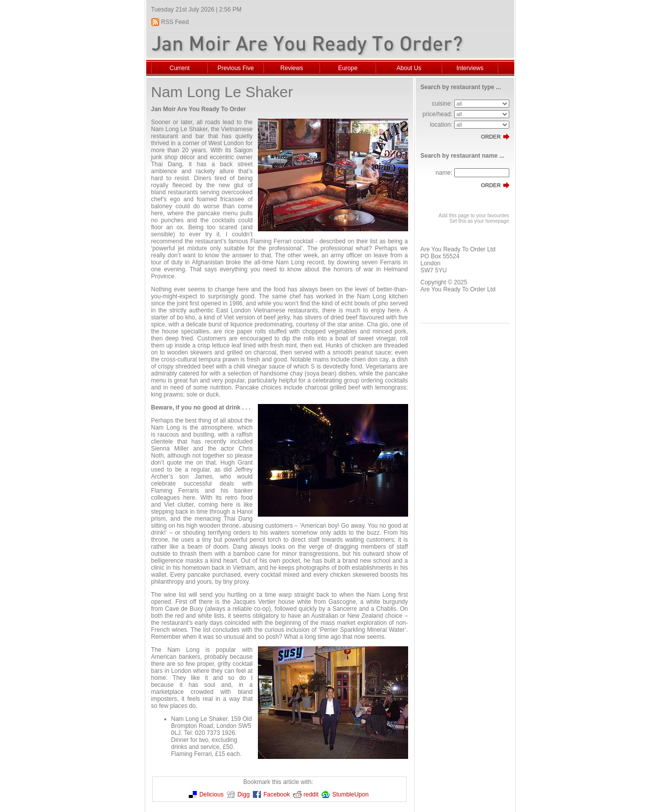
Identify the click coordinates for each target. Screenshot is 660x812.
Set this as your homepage (479, 221)
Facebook (277, 794)
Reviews (292, 68)
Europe (348, 68)
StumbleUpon (350, 794)
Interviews (470, 68)
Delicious (212, 794)
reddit (311, 794)
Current (179, 68)
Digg (244, 794)
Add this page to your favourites (474, 216)
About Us (409, 68)
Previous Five (236, 68)
